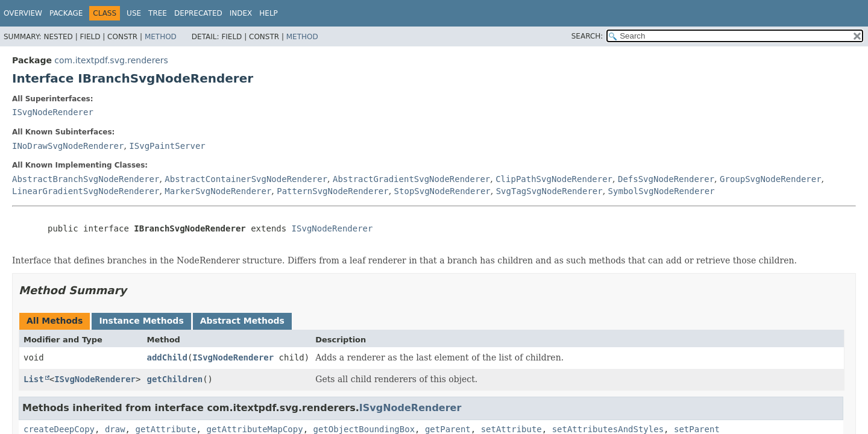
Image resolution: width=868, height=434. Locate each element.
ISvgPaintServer (167, 146)
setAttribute (511, 429)
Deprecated (198, 13)
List (34, 379)
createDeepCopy (59, 429)
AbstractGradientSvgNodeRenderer (411, 179)
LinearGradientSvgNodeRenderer (86, 191)
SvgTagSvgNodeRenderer (549, 191)
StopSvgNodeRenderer (442, 191)
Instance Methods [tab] (141, 321)
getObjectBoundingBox (364, 429)
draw (115, 429)
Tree (158, 13)
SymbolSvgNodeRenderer (662, 191)
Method (161, 37)
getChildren (175, 379)
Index (241, 13)
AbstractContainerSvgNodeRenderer (246, 179)
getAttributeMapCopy (254, 429)
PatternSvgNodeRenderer (332, 191)
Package (66, 13)
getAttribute (165, 429)
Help (269, 13)
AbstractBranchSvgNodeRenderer (86, 179)
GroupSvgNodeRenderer (771, 179)
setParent (697, 429)
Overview (23, 13)
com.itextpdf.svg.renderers (111, 60)
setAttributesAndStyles (608, 429)
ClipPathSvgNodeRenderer (554, 179)
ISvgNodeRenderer (53, 112)
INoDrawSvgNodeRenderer (68, 146)
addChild (167, 357)
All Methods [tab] (55, 321)
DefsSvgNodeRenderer (666, 179)
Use (134, 13)
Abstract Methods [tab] (242, 321)
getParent (448, 429)
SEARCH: (587, 36)
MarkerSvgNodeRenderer (218, 191)
